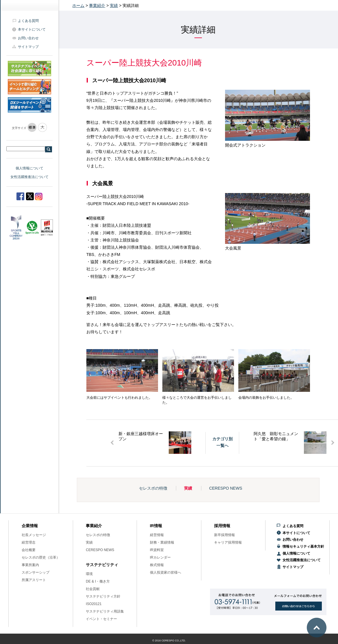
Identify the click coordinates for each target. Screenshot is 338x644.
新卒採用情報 (224, 535)
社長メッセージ (34, 535)
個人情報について (29, 168)
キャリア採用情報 (228, 542)
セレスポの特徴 (153, 488)
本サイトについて (32, 29)
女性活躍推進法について (29, 177)
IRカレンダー (160, 557)
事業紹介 (97, 5)
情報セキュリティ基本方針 (303, 546)
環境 (89, 574)
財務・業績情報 (162, 542)
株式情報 (157, 565)
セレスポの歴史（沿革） (41, 557)
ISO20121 (94, 604)
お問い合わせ (28, 38)
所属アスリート (34, 580)
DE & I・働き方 (98, 581)
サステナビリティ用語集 (105, 611)
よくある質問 (28, 21)
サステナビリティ (102, 565)
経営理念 (29, 542)
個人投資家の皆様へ (166, 572)
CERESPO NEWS (226, 488)
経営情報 (157, 535)
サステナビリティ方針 (103, 596)
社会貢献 (93, 589)
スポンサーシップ (36, 572)
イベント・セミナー (101, 619)
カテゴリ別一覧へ (222, 442)
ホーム (78, 5)
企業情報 (30, 526)
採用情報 (222, 526)
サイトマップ (28, 47)
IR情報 (156, 526)
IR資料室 (157, 550)
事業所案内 (30, 565)
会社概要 (29, 550)
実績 (114, 5)
